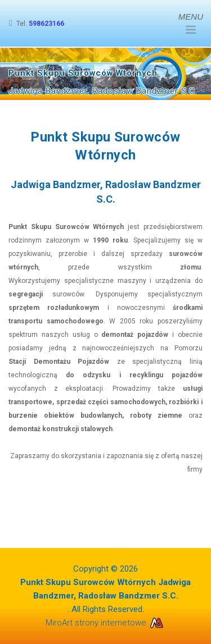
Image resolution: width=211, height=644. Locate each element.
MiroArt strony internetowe (106, 623)
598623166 (46, 24)
